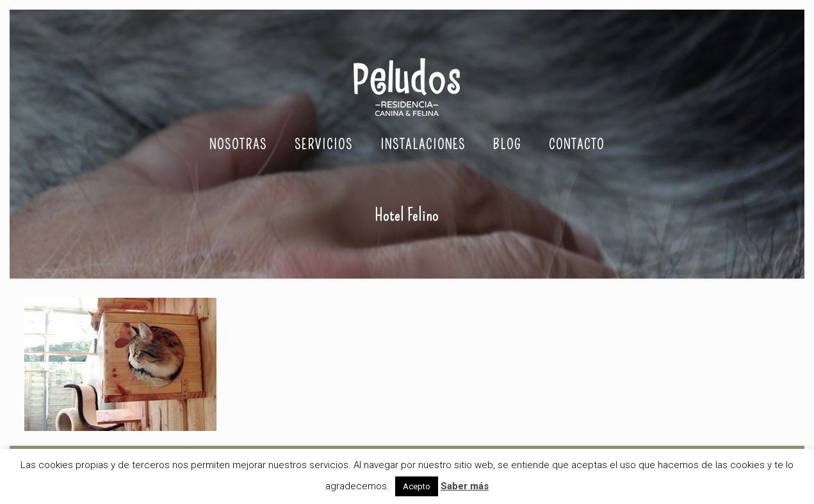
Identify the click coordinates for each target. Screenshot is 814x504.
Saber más (465, 486)
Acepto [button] (417, 486)
